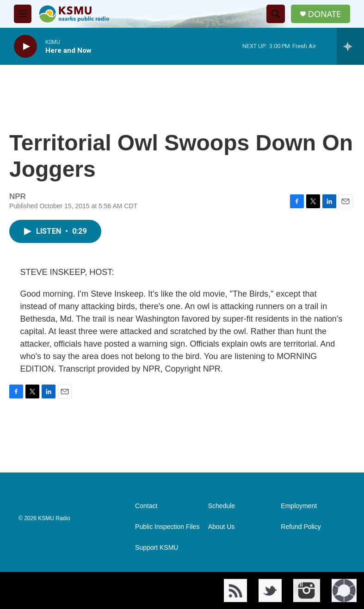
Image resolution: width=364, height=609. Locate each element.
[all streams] (350, 46)
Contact (146, 506)
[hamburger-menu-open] (23, 14)
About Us (222, 527)
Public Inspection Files (167, 527)
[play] (25, 47)
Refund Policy (301, 527)
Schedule (222, 506)
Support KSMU (157, 548)
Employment (299, 506)
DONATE (324, 14)
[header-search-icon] (276, 14)
